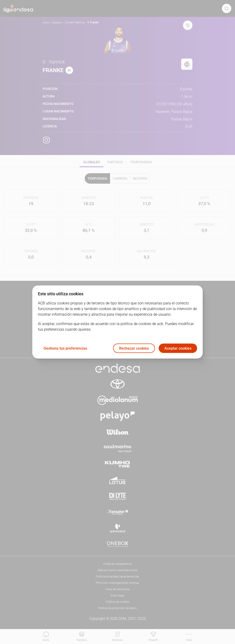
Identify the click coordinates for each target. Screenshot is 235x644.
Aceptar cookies (178, 348)
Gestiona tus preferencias (65, 348)
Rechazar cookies (134, 348)
